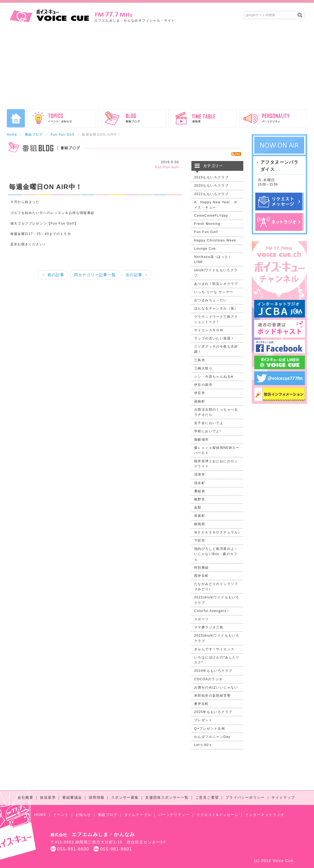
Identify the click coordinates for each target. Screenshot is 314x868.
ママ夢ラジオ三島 (209, 627)
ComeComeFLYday (211, 216)
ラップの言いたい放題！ (214, 338)
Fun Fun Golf (62, 135)
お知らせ (83, 815)
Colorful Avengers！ (212, 611)
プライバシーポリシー (245, 797)
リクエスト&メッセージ (217, 815)
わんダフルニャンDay (212, 737)
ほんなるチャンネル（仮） (216, 308)
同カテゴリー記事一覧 (95, 275)
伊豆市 (200, 393)
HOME (40, 815)
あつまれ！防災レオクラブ (216, 284)
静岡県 (200, 524)
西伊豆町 (202, 576)
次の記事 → (137, 275)
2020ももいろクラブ (211, 186)
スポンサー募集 (125, 797)
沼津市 (200, 475)
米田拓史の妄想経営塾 (212, 696)
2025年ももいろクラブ (213, 712)
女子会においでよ (209, 423)
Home (12, 135)
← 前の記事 (53, 275)
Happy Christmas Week (215, 240)
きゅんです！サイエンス (214, 649)
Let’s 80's (203, 745)
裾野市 (200, 499)
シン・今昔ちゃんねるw (214, 377)
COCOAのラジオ (208, 679)
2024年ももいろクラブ (213, 671)
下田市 (200, 541)
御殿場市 (202, 440)
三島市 (200, 360)
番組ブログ (34, 135)
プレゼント (203, 720)
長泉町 (200, 516)
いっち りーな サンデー (214, 292)
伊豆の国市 (203, 385)
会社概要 (25, 797)
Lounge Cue (205, 249)
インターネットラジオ (265, 815)
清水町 (200, 483)
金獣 (198, 508)
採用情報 (97, 797)
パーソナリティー (174, 815)
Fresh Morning (207, 224)
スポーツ (202, 619)
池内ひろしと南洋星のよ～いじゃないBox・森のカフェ (216, 554)
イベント (61, 815)
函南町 (200, 401)
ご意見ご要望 (207, 797)
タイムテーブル (138, 815)
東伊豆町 (202, 704)
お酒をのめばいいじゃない (216, 687)
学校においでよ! (208, 431)
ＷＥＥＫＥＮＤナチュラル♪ (217, 532)
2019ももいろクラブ (211, 177)
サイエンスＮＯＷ (209, 330)
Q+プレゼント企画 (210, 729)
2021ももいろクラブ (211, 194)
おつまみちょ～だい (211, 300)
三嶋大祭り (203, 368)
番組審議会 (72, 797)
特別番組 (202, 568)
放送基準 (48, 797)
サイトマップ (283, 797)
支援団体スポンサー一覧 (167, 797)
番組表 (200, 491)
